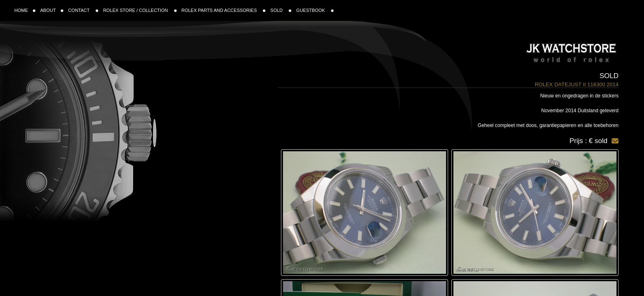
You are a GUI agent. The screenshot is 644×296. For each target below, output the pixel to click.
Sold (609, 76)
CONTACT (83, 10)
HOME (25, 10)
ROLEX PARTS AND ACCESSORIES (224, 10)
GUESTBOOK (315, 10)
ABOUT (52, 10)
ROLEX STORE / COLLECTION (140, 10)
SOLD (281, 10)
